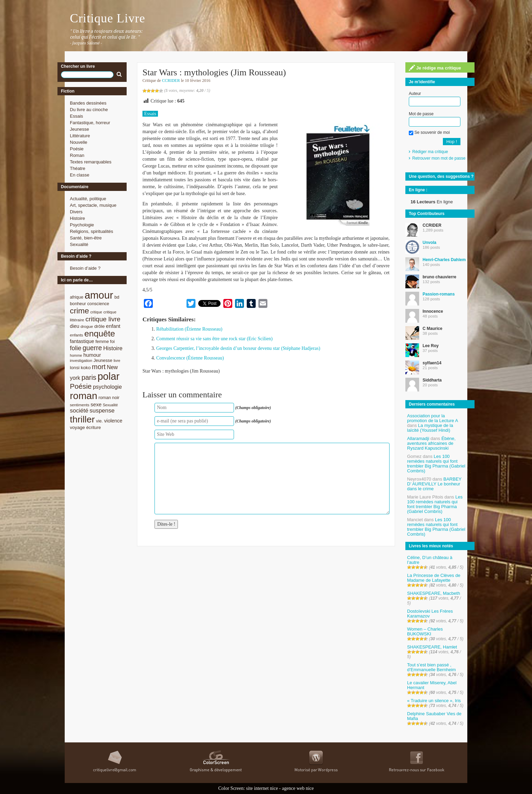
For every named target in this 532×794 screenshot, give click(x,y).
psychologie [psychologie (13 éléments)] (107, 387)
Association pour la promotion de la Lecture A (432, 418)
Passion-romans (439, 294)
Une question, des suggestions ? (441, 176)
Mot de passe (421, 114)
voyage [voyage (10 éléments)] (77, 427)
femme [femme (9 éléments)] (102, 341)
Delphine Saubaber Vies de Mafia (434, 716)
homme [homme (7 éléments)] (76, 355)
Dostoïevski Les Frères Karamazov (430, 614)
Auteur (415, 94)
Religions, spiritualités (92, 231)
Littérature (80, 136)
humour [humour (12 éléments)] (92, 355)
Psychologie (82, 225)
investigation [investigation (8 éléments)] (81, 360)
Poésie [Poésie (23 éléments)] (81, 386)
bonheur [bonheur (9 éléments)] (78, 304)
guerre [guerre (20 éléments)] (92, 348)
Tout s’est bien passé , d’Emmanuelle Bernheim (432, 667)
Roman (77, 155)
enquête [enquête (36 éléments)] (100, 334)
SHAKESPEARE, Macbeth (434, 593)
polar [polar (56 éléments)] (108, 376)
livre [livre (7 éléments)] (117, 361)
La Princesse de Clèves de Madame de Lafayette (434, 578)
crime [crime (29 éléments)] (79, 311)
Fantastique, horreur (90, 123)
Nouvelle (79, 142)
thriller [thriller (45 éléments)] (82, 419)
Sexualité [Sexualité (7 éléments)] (110, 405)
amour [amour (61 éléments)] (99, 295)
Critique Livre (108, 18)
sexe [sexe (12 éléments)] (96, 404)
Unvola (429, 243)
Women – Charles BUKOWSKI (425, 631)
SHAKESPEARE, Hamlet (432, 647)
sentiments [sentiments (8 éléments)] (80, 405)
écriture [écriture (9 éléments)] (93, 427)
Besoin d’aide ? (85, 268)
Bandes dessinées (88, 103)
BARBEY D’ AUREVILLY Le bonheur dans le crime (434, 484)
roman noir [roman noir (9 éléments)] (109, 398)
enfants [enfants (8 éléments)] (76, 335)
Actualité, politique (88, 199)
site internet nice (262, 788)
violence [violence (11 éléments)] (113, 421)
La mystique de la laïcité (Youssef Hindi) (430, 428)
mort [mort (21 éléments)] (99, 367)
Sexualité (79, 244)
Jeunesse (79, 129)
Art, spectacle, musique (93, 205)
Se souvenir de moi (429, 132)
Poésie (77, 149)
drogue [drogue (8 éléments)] (87, 326)
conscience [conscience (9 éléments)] (98, 304)
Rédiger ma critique (430, 152)
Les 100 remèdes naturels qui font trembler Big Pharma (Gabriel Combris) (436, 464)
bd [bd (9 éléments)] (117, 297)
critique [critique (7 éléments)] (96, 312)
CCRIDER (171, 81)
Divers (76, 212)
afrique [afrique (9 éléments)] (77, 297)
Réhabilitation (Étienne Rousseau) (189, 329)
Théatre (78, 168)
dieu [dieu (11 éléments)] (75, 326)
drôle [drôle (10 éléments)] (99, 326)
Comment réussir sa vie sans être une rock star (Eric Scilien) (214, 339)
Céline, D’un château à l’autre (430, 560)
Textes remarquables (91, 162)
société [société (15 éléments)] (79, 411)
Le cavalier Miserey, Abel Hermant (432, 685)
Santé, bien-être (86, 238)
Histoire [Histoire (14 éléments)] (113, 348)
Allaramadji (418, 438)
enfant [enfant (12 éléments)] (113, 326)
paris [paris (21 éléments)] (89, 377)
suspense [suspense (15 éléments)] (102, 411)
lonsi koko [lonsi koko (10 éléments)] (80, 368)
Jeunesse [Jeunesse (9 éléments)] (103, 360)
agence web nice (298, 788)
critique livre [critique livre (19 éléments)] (103, 319)
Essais (76, 116)
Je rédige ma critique (435, 68)
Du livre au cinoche (89, 110)
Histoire (77, 218)
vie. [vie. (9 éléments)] (99, 421)
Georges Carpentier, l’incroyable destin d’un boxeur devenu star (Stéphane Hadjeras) (238, 348)
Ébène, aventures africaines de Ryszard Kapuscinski (431, 443)
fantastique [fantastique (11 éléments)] (82, 341)
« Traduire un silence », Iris (434, 701)
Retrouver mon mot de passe (439, 158)
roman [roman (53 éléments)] (84, 396)
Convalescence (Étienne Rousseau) (190, 358)
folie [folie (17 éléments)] (76, 348)
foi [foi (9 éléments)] (112, 341)
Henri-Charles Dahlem (444, 260)
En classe (79, 175)
